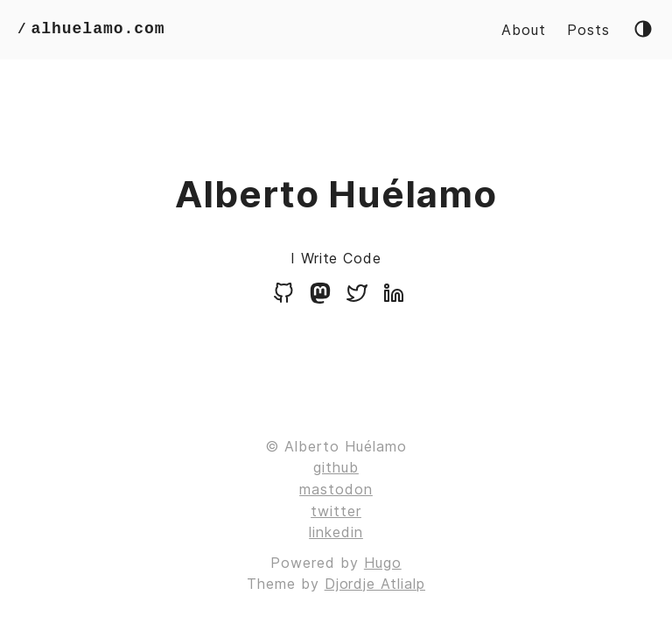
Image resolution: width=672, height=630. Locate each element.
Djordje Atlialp (375, 584)
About (524, 30)
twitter (336, 511)
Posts (588, 30)
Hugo (383, 563)
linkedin (336, 532)
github (336, 467)
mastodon (336, 489)
